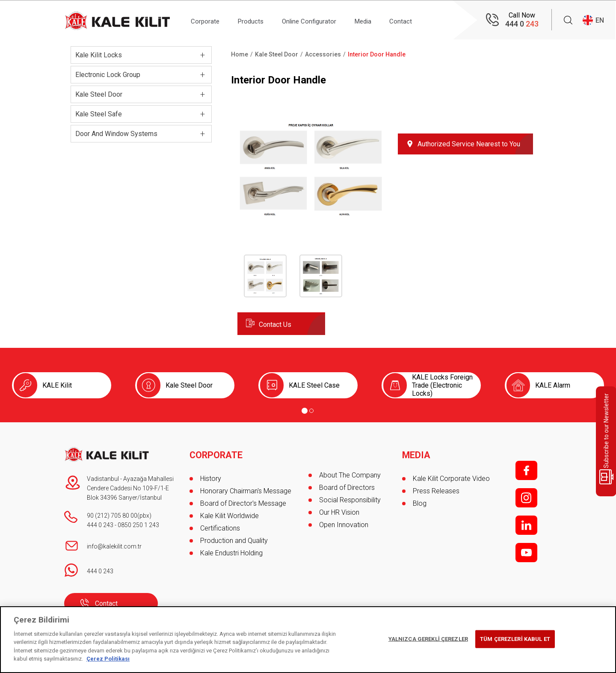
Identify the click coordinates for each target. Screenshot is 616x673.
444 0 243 (100, 525)
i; (526, 498)
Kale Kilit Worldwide (230, 512)
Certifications (220, 525)
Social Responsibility (350, 500)
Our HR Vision (339, 512)
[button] (311, 216)
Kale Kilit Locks (99, 55)
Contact (422, 20)
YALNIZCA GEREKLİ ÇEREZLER (428, 639)
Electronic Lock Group (108, 75)
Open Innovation (344, 525)
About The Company (350, 475)
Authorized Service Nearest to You (469, 144)
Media (380, 20)
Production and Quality (234, 537)
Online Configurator (321, 20)
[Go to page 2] (311, 411)
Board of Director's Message (243, 500)
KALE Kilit (57, 385)
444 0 (522, 24)
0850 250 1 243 (138, 525)
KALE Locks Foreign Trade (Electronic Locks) (442, 385)
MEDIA (416, 452)
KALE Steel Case (314, 385)
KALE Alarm (553, 385)
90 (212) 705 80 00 (112, 516)
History (211, 475)
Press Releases (436, 488)
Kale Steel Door (99, 94)
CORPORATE (217, 452)
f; (526, 470)
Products (257, 20)
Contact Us (275, 325)
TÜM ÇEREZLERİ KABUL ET (515, 639)
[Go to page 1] (305, 411)
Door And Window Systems (116, 134)
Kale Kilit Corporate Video (451, 475)
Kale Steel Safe (99, 114)
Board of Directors (347, 488)
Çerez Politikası (108, 659)
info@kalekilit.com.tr (114, 546)
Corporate (207, 20)
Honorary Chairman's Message (246, 488)
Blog (420, 500)
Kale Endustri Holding (231, 550)
